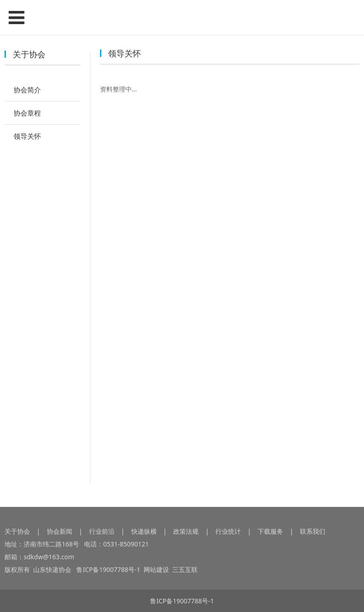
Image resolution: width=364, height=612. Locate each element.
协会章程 (27, 113)
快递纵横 (144, 531)
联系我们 (313, 531)
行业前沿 (102, 531)
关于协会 (17, 531)
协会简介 (27, 90)
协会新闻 (60, 531)
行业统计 (228, 531)
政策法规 (186, 531)
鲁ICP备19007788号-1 (110, 569)
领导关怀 (27, 136)
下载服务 (270, 531)
